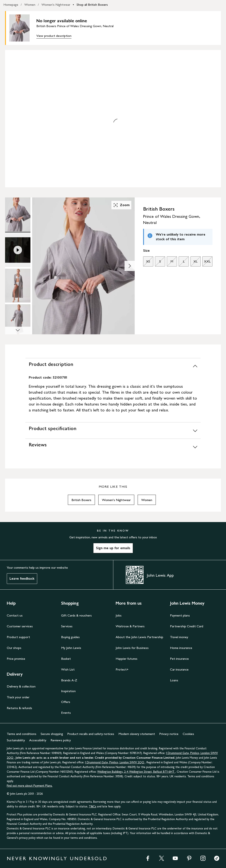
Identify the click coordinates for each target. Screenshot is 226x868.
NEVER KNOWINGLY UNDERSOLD (57, 858)
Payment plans (180, 615)
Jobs (119, 615)
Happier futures (127, 659)
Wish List (68, 669)
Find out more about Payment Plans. (30, 786)
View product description (54, 36)
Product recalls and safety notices (91, 734)
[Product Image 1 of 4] (18, 214)
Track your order (18, 697)
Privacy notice (169, 734)
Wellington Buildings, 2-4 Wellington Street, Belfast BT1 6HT (136, 772)
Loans (174, 680)
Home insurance (181, 648)
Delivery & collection (21, 686)
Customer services (20, 626)
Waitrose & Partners (130, 626)
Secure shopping (52, 734)
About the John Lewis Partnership (139, 637)
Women (30, 5)
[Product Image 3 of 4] (18, 286)
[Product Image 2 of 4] (18, 250)
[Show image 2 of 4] (130, 266)
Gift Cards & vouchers (76, 615)
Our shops (14, 648)
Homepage (11, 5)
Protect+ (122, 669)
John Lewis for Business (132, 648)
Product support (18, 637)
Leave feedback (22, 578)
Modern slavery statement (137, 734)
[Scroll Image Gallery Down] (18, 331)
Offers (66, 702)
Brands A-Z (69, 680)
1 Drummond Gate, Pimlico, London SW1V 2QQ (115, 762)
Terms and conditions (22, 734)
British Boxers (81, 500)
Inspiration (68, 691)
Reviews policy (61, 740)
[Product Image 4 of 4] (18, 321)
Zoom (121, 205)
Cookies (188, 734)
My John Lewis (71, 648)
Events (66, 713)
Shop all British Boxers (92, 5)
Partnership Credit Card (187, 626)
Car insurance (179, 669)
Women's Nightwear (56, 5)
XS (147, 262)
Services (67, 626)
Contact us (15, 615)
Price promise (16, 659)
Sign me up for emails (113, 548)
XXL (207, 262)
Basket (66, 659)
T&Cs (92, 806)
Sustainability (16, 740)
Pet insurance (179, 659)
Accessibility (38, 740)
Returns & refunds (19, 708)
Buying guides (70, 637)
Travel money (179, 637)
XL (194, 262)
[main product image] (23, 28)
